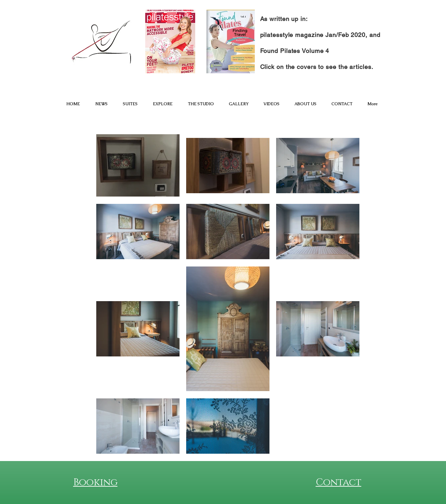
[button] (130, 104)
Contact (339, 483)
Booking (95, 483)
